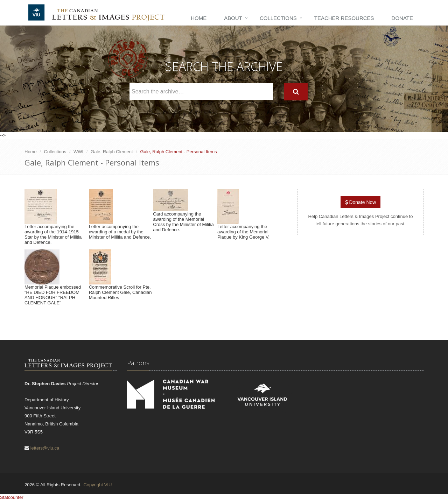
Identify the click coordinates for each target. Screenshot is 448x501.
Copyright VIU (97, 485)
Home (199, 18)
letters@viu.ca (45, 448)
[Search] (296, 92)
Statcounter (12, 497)
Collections (278, 18)
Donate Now (361, 202)
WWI (78, 152)
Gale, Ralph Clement (112, 152)
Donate (402, 18)
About (233, 18)
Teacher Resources (344, 18)
